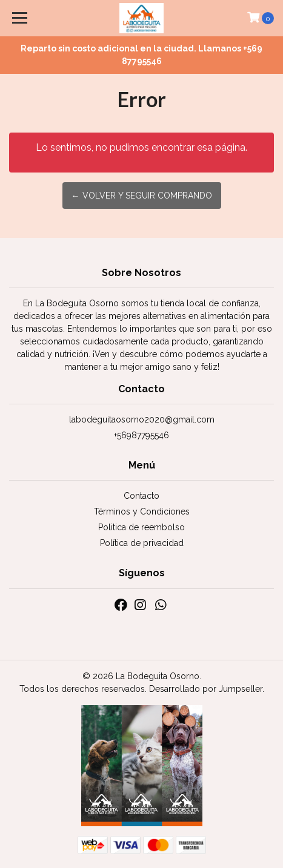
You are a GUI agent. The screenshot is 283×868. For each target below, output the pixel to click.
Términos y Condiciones (142, 511)
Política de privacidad (142, 543)
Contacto (141, 496)
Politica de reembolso (141, 527)
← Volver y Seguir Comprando (142, 196)
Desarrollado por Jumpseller (206, 689)
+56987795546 (141, 435)
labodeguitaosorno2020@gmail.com (142, 419)
